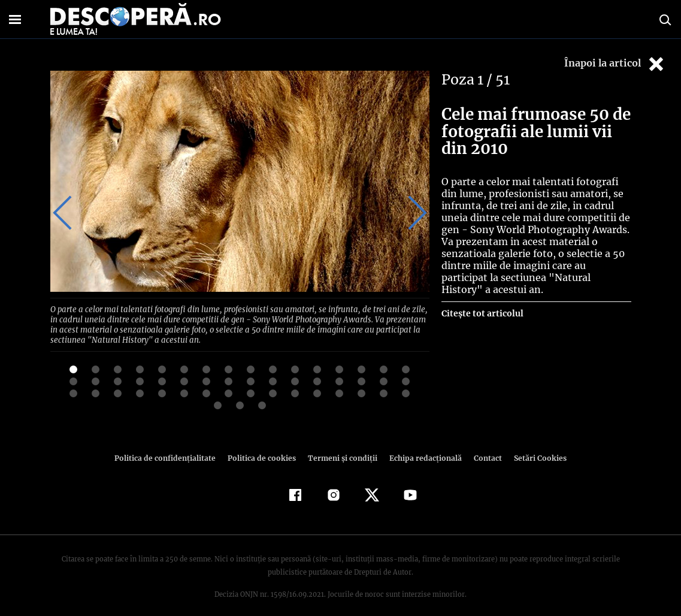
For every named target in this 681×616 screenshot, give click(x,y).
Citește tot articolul (482, 313)
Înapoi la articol (615, 64)
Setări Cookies (534, 447)
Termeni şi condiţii (341, 447)
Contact (483, 447)
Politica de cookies (264, 447)
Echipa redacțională (422, 447)
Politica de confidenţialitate (171, 447)
